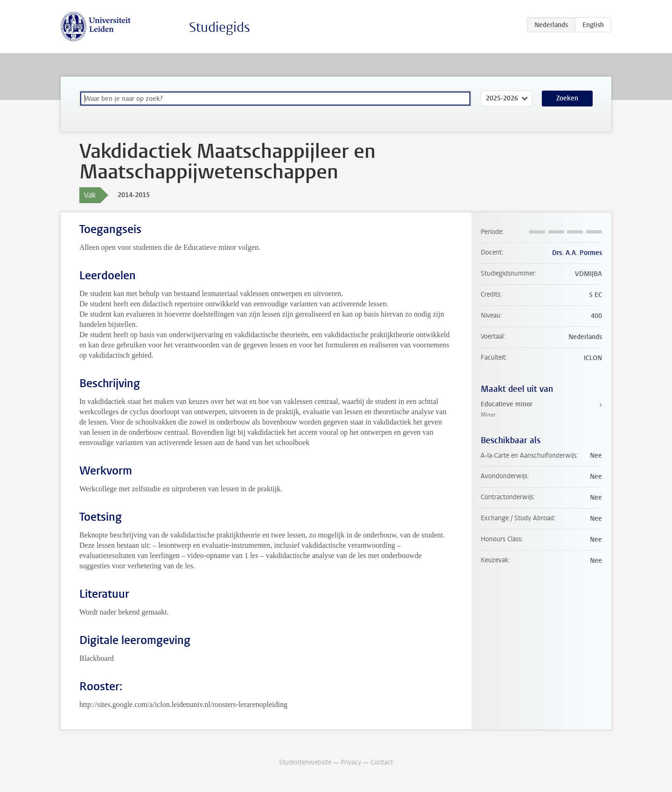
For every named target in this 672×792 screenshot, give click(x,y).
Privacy (351, 762)
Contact (382, 762)
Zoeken (567, 98)
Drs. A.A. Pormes (577, 253)
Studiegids (220, 27)
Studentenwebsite (305, 762)
